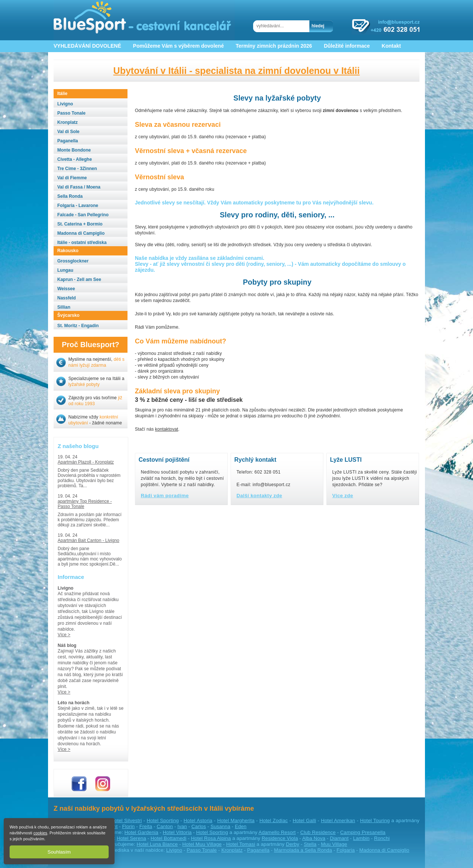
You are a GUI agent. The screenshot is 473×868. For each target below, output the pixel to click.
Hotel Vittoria (177, 832)
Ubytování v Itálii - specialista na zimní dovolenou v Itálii (237, 71)
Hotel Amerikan (338, 820)
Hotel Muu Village (202, 844)
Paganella (258, 850)
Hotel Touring (375, 820)
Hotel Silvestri (126, 820)
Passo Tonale (202, 850)
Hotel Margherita (236, 820)
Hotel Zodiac (274, 820)
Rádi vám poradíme (165, 496)
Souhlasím (59, 852)
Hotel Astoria (198, 820)
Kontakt (391, 46)
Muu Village (334, 844)
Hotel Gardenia (142, 832)
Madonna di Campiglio (384, 850)
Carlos (199, 826)
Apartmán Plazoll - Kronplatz (86, 462)
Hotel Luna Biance (157, 844)
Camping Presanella (363, 832)
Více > (64, 635)
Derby (293, 844)
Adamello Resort (277, 832)
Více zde (343, 496)
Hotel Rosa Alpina (211, 838)
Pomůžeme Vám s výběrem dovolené (178, 46)
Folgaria (346, 850)
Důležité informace (347, 46)
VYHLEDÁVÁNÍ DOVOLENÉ (87, 46)
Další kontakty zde (259, 496)
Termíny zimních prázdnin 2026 (274, 46)
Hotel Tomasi (241, 844)
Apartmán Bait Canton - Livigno (89, 540)
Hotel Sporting (163, 820)
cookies (40, 833)
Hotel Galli (304, 820)
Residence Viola (280, 838)
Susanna (221, 826)
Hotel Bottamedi (169, 838)
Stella (310, 844)
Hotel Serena (131, 838)
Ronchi (382, 838)
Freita (146, 826)
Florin (129, 826)
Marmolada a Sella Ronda (303, 850)
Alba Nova (314, 838)
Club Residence (318, 832)
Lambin (361, 838)
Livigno (174, 850)
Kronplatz (232, 850)
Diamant (339, 838)
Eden (241, 826)
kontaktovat (167, 429)
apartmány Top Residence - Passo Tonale (85, 504)
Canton (165, 826)
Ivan (182, 826)
